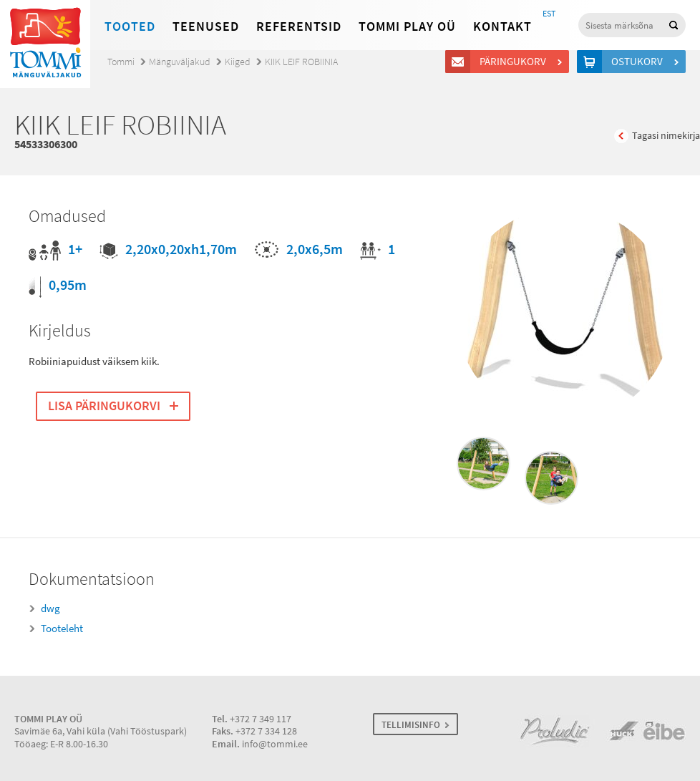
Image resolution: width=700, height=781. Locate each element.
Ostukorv (639, 62)
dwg (50, 608)
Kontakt (502, 26)
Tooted (130, 26)
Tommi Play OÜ (407, 26)
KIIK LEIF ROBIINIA (301, 62)
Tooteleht (62, 629)
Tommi (121, 62)
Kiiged (238, 62)
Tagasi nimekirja (666, 136)
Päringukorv (515, 62)
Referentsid (299, 26)
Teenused (206, 26)
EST (549, 14)
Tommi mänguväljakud (45, 44)
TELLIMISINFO (411, 725)
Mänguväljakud (180, 62)
